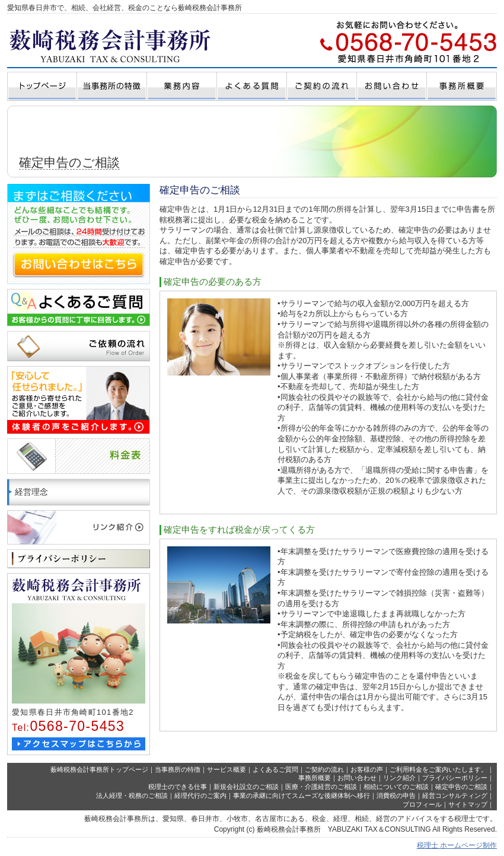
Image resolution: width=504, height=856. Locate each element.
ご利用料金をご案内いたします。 (438, 769)
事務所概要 (315, 778)
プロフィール (422, 804)
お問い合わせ (357, 778)
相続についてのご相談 (396, 787)
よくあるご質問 (275, 769)
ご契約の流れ (324, 769)
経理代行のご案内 (200, 795)
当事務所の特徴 (178, 769)
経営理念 (31, 492)
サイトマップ (468, 804)
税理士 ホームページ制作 (457, 845)
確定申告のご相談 (461, 787)
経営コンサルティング (455, 795)
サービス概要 (227, 769)
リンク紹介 (399, 778)
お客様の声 (367, 769)
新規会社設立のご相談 (246, 787)
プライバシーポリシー (455, 778)
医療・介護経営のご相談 (321, 787)
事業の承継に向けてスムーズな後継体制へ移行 (302, 795)
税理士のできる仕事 (178, 787)
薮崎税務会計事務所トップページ (99, 769)
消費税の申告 (396, 795)
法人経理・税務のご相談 (132, 795)
